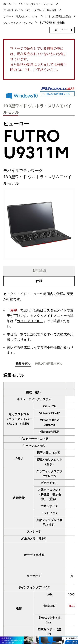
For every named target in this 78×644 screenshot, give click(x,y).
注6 (51, 525)
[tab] (23, 364)
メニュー (61, 30)
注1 (37, 392)
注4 (52, 499)
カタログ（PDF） (30, 321)
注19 (42, 539)
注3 (57, 453)
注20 (25, 424)
